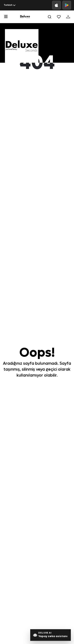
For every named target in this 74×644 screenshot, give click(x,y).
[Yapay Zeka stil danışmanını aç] (51, 635)
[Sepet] (68, 17)
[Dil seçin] (10, 5)
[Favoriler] (59, 17)
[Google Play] (67, 5)
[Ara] (50, 17)
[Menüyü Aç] (6, 17)
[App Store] (56, 5)
